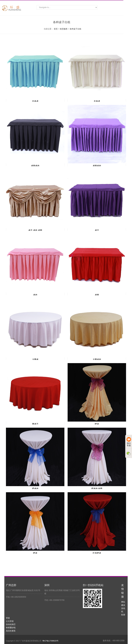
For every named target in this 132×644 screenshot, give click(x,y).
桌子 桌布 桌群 (35, 230)
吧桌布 (35, 489)
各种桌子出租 (75, 29)
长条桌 (35, 101)
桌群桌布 (35, 166)
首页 (56, 29)
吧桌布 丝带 (97, 489)
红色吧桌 (97, 553)
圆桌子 (35, 424)
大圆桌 (35, 359)
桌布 (35, 295)
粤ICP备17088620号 (50, 641)
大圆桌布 (97, 359)
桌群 (97, 295)
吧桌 (97, 424)
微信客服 (129, 442)
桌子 (97, 230)
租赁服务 (64, 29)
